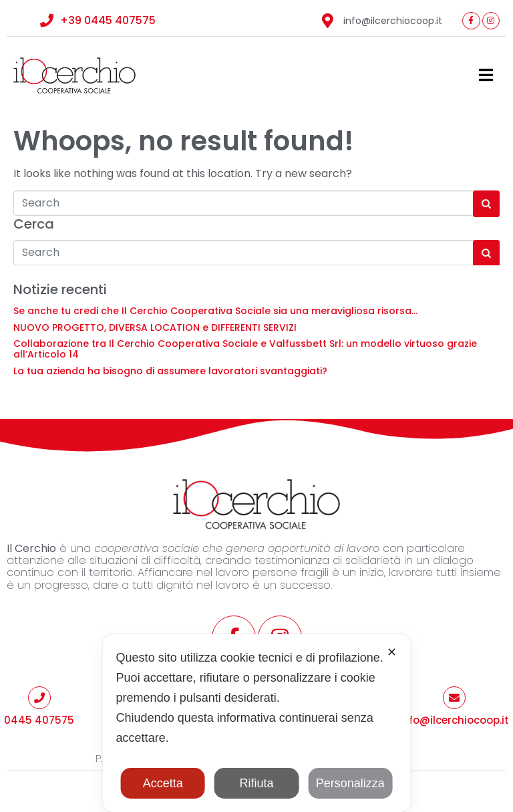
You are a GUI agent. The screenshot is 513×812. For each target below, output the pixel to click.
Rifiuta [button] (256, 783)
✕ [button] (392, 652)
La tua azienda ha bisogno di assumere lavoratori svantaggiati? (170, 371)
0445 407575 (39, 720)
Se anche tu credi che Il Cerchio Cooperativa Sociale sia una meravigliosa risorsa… (215, 311)
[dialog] (257, 723)
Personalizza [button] (350, 783)
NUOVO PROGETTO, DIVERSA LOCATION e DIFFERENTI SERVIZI (155, 327)
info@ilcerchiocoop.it (454, 720)
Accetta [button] (163, 783)
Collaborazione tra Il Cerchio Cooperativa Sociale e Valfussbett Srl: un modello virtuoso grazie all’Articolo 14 (245, 349)
